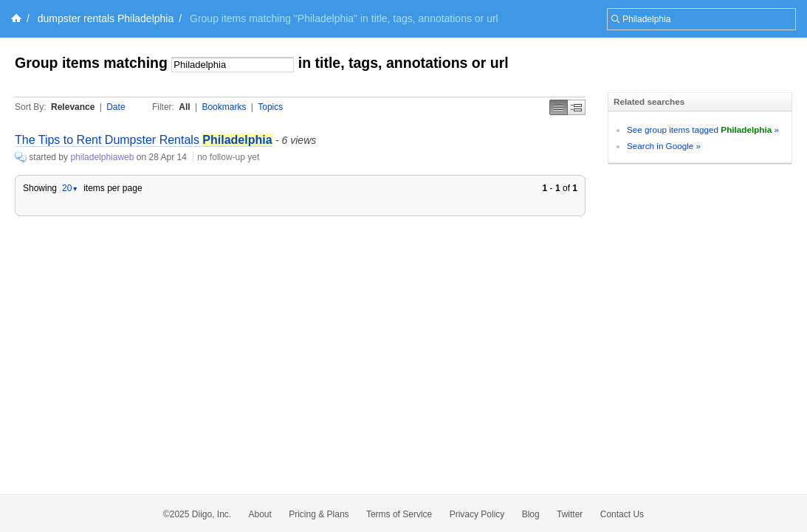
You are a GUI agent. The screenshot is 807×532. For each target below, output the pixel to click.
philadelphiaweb (102, 157)
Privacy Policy (477, 514)
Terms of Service (399, 514)
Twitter (570, 514)
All (184, 107)
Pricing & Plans (319, 514)
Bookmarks (224, 107)
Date (116, 107)
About (260, 514)
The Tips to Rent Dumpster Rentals (144, 140)
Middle (577, 107)
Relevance (73, 107)
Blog (531, 514)
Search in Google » (664, 146)
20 (70, 188)
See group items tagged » (703, 129)
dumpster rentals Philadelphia (106, 18)
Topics (270, 107)
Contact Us (622, 514)
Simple (559, 107)
